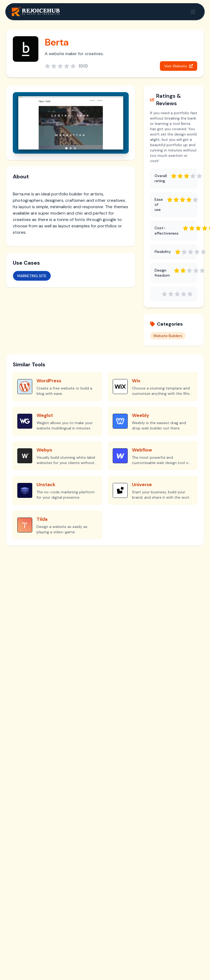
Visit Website (179, 66)
